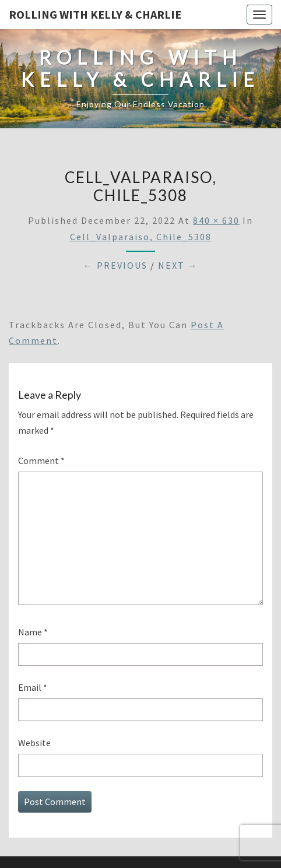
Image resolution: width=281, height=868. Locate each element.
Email (33, 687)
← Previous (115, 265)
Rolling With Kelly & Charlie (95, 14)
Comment (41, 461)
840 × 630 (216, 220)
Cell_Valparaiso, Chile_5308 (141, 237)
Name (33, 632)
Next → (178, 265)
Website (34, 743)
